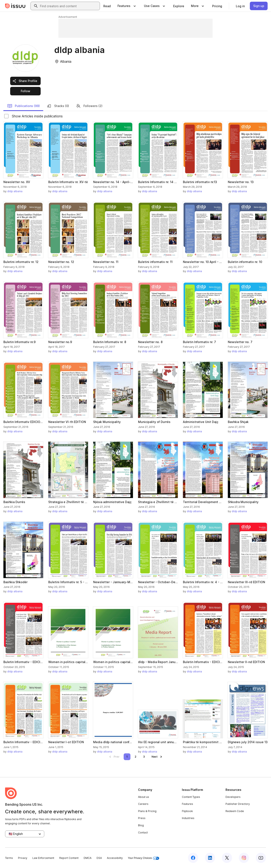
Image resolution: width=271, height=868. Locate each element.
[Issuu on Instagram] (244, 858)
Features (187, 804)
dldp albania (15, 191)
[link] (107, 6)
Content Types (191, 797)
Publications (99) (24, 106)
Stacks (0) (58, 106)
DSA (99, 858)
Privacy (23, 858)
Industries (188, 818)
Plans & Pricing (147, 811)
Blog (141, 825)
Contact (143, 833)
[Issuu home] (15, 6)
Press (142, 818)
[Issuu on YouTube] (261, 858)
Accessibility (115, 858)
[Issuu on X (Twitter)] (227, 858)
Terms (9, 858)
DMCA (88, 858)
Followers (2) (89, 106)
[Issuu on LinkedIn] (210, 858)
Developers (233, 797)
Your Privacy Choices (144, 858)
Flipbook (187, 811)
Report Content (69, 858)
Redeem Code (235, 811)
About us (144, 797)
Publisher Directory (238, 804)
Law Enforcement (43, 858)
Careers (143, 804)
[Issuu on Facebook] (193, 858)
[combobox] (69, 6)
